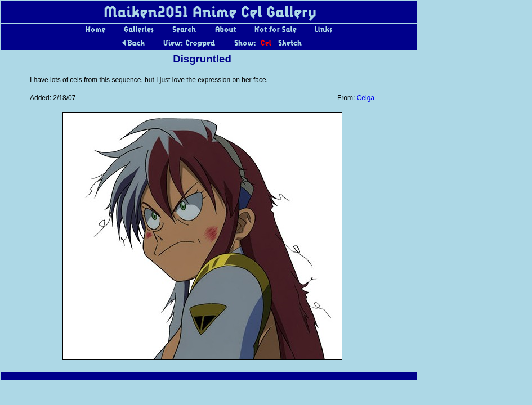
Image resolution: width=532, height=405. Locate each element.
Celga (366, 98)
